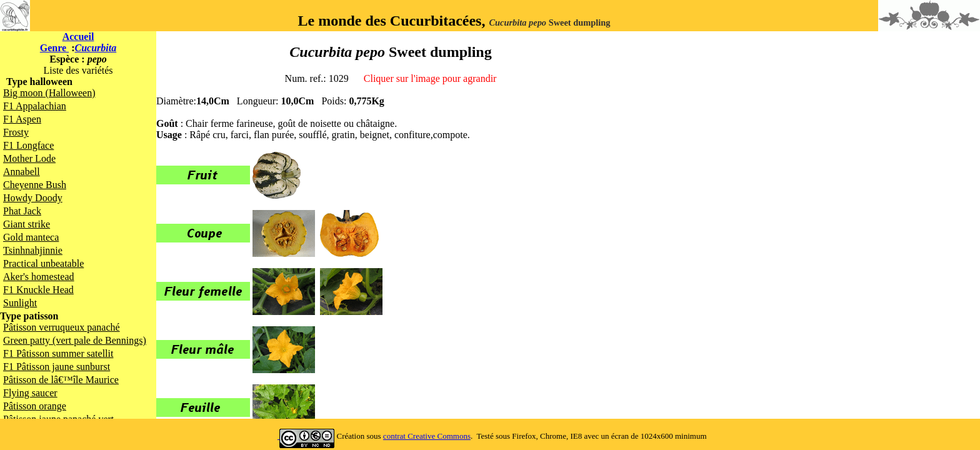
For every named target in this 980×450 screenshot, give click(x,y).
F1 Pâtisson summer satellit (58, 353)
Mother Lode (29, 158)
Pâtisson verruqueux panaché (62, 327)
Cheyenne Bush (35, 185)
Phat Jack (22, 211)
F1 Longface (28, 145)
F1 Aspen (22, 119)
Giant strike (27, 224)
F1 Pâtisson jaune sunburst (57, 367)
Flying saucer (30, 393)
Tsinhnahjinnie (33, 250)
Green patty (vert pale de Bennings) (75, 340)
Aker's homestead (39, 277)
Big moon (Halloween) (49, 93)
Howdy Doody (33, 198)
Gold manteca (31, 237)
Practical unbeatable (43, 263)
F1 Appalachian (35, 106)
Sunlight (20, 303)
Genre (54, 48)
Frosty (16, 132)
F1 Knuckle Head (38, 290)
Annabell (22, 172)
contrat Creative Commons (427, 436)
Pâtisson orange (35, 406)
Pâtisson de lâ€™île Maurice (61, 380)
